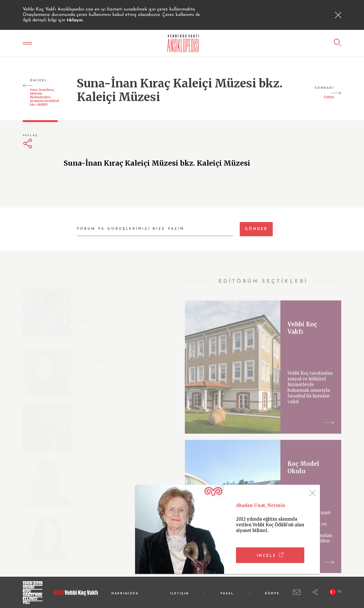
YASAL (227, 594)
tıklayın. (75, 20)
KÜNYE (272, 594)
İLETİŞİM (180, 594)
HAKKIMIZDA (125, 594)
